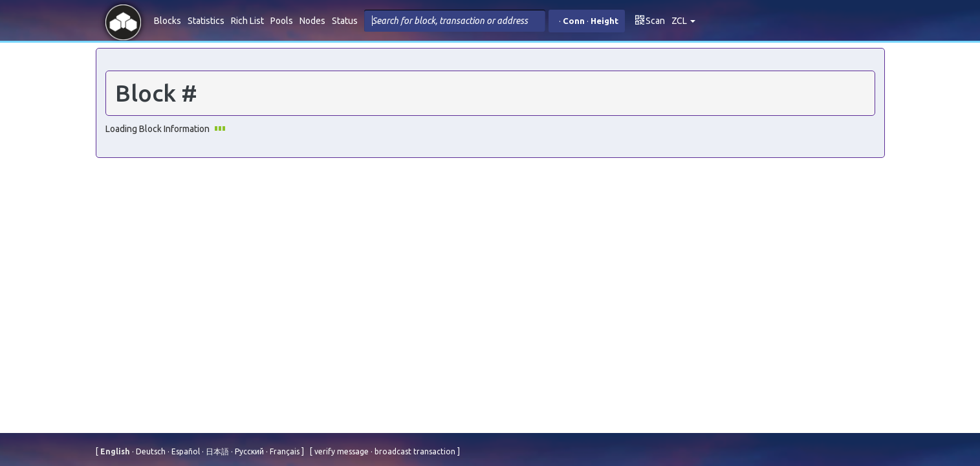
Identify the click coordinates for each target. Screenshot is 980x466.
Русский (248, 451)
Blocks (168, 21)
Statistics (206, 21)
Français (284, 451)
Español (185, 451)
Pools (282, 21)
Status (345, 21)
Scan (650, 21)
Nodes (312, 21)
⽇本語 (216, 451)
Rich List (247, 21)
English (116, 451)
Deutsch (150, 451)
